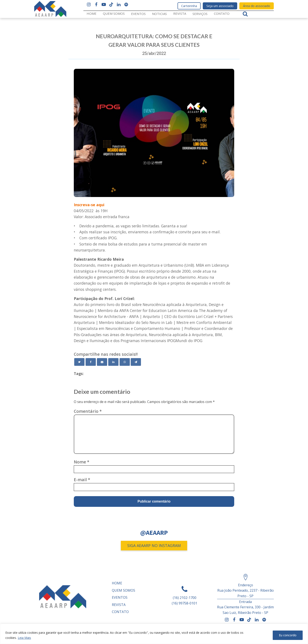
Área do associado (257, 6)
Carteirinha (189, 6)
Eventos (138, 14)
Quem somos (114, 13)
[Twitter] (79, 362)
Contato (222, 13)
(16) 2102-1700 (185, 598)
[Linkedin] (113, 362)
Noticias (159, 14)
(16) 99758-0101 (184, 603)
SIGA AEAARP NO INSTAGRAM (154, 545)
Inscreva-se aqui (89, 205)
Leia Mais (24, 638)
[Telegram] (136, 362)
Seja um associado (220, 6)
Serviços (200, 14)
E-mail (82, 480)
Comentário (88, 411)
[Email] (102, 362)
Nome (82, 462)
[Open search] (245, 14)
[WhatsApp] (125, 362)
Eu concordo (288, 635)
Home (92, 13)
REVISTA (180, 13)
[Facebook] (91, 362)
